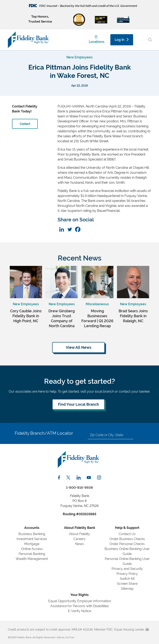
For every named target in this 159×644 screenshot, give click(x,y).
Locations (97, 42)
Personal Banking (32, 554)
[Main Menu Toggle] (141, 40)
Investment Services (32, 539)
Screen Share (127, 584)
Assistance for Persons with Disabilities (80, 606)
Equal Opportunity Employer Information (80, 601)
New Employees (79, 57)
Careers (79, 539)
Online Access (32, 549)
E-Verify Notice (79, 611)
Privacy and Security (127, 569)
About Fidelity (79, 534)
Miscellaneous (97, 304)
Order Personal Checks (127, 544)
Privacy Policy (127, 574)
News (79, 544)
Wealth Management (32, 559)
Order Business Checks (127, 539)
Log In (122, 40)
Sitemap (127, 589)
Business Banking (32, 534)
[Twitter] (70, 229)
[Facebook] (78, 229)
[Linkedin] (62, 229)
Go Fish (70, 637)
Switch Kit (127, 579)
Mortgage (32, 544)
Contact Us (127, 534)
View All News (79, 347)
